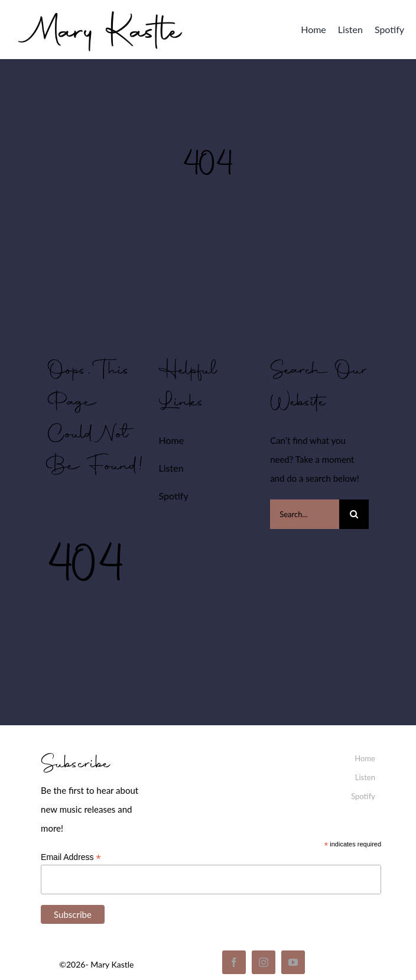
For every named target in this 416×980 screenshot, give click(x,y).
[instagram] (264, 962)
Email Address (71, 857)
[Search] (354, 514)
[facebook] (234, 962)
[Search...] (305, 514)
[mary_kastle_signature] (100, 9)
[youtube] (293, 962)
